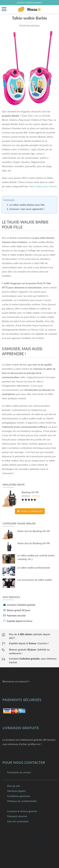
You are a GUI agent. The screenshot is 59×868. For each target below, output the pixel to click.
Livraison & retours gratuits (22, 811)
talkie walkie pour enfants (43, 186)
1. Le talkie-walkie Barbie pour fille (26, 205)
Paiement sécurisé (17, 816)
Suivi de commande (18, 821)
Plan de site (14, 786)
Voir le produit (30, 511)
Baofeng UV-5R (30, 492)
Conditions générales (19, 796)
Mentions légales (16, 791)
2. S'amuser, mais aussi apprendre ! (26, 209)
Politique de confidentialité (22, 801)
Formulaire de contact (19, 772)
